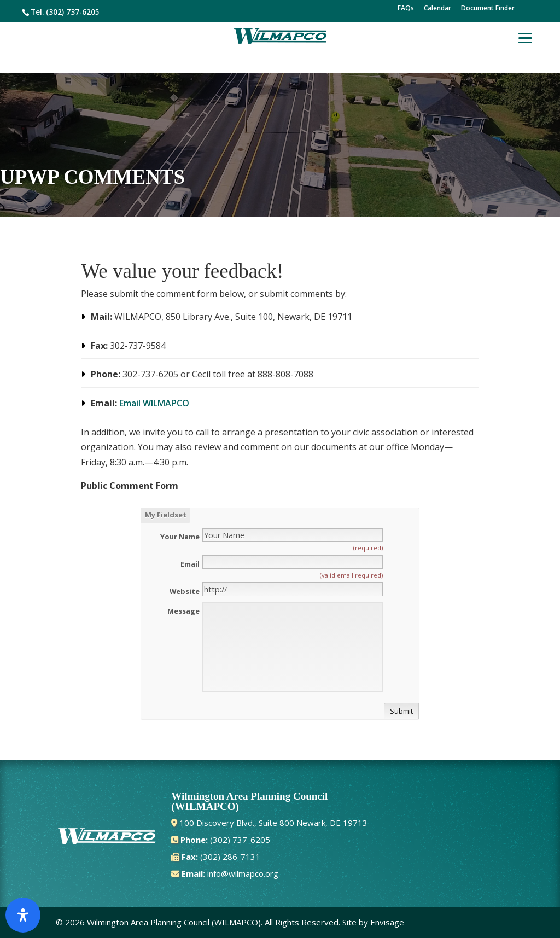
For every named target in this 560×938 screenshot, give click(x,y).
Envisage (387, 922)
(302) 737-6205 (73, 12)
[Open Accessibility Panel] (23, 915)
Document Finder (488, 9)
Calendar (437, 9)
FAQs (406, 9)
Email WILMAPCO (154, 403)
